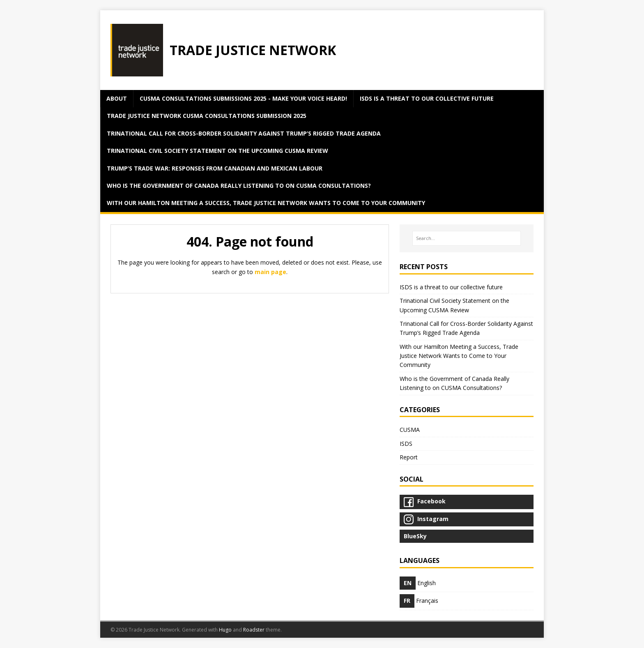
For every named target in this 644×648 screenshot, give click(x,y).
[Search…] (467, 238)
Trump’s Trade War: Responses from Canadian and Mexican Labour (215, 168)
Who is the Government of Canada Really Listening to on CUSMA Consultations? (239, 186)
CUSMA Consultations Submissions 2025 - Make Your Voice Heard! (243, 98)
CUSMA (410, 430)
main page (270, 272)
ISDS (406, 444)
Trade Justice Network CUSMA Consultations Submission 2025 (207, 116)
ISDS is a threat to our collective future (427, 98)
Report (409, 457)
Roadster (254, 630)
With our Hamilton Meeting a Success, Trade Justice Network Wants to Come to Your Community (266, 203)
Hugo (225, 630)
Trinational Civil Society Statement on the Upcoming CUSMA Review (217, 151)
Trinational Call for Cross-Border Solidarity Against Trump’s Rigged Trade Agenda (244, 133)
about (117, 98)
